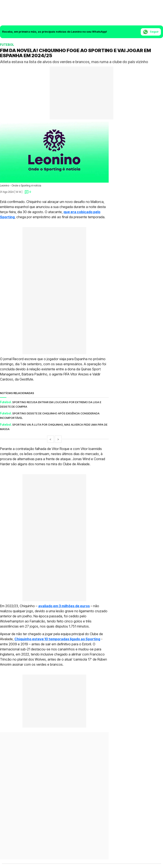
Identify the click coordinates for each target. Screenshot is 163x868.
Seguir (151, 32)
